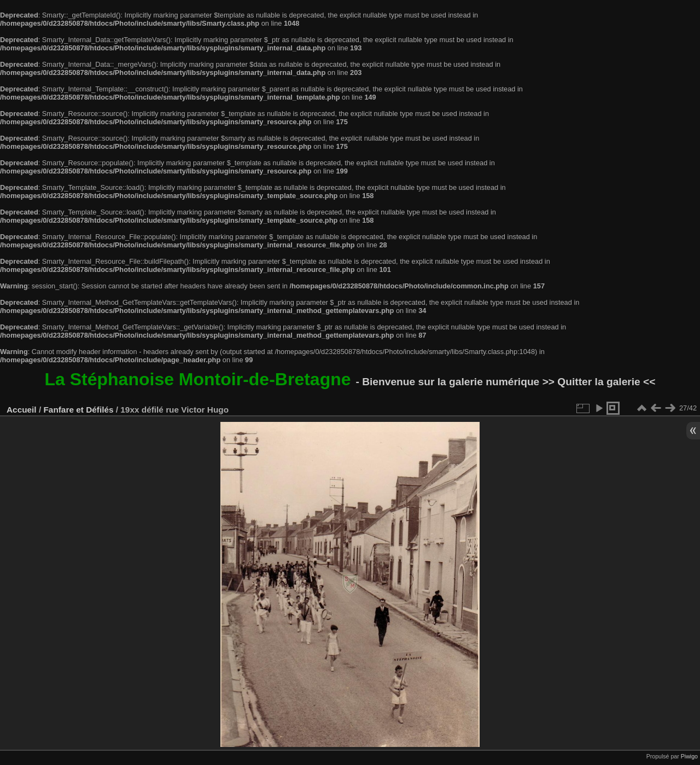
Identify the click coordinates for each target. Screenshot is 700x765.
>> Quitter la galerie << (599, 382)
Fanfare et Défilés (78, 410)
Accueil (22, 410)
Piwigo (689, 756)
